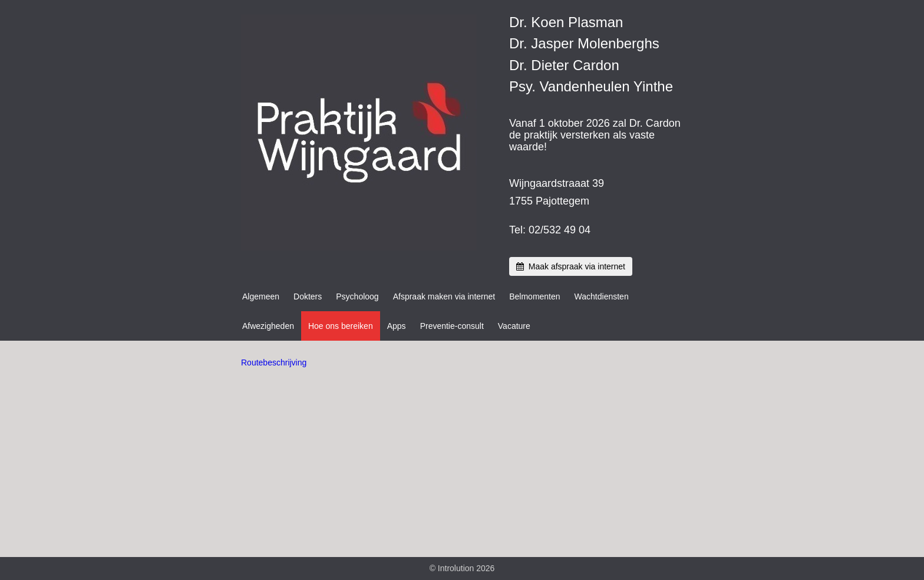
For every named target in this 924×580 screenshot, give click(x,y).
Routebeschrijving (274, 362)
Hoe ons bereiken (341, 326)
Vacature (514, 326)
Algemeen (261, 296)
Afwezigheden (268, 326)
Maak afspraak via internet (571, 266)
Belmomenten (534, 296)
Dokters (308, 296)
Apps (397, 326)
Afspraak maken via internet (444, 296)
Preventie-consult (452, 326)
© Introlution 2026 (462, 568)
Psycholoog (357, 296)
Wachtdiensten (602, 296)
